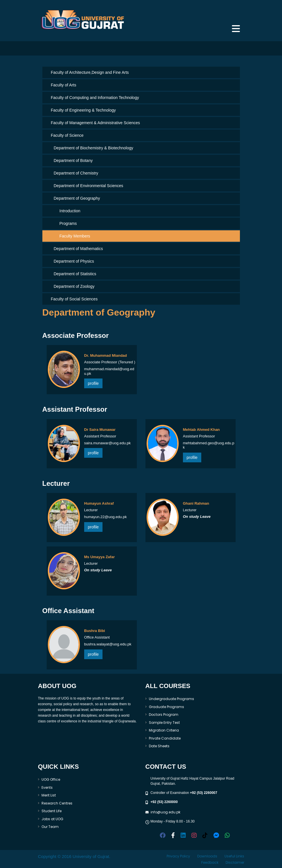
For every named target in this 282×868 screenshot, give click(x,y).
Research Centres (57, 803)
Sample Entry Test (164, 723)
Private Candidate (165, 738)
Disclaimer (235, 862)
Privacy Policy (178, 856)
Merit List (49, 795)
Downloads (207, 856)
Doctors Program (164, 715)
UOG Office (51, 779)
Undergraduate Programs (171, 699)
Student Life (52, 811)
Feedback (210, 862)
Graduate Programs (166, 707)
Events (47, 787)
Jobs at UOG (52, 819)
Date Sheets (159, 746)
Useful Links (234, 856)
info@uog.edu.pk (165, 812)
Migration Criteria (164, 730)
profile (93, 383)
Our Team (50, 827)
